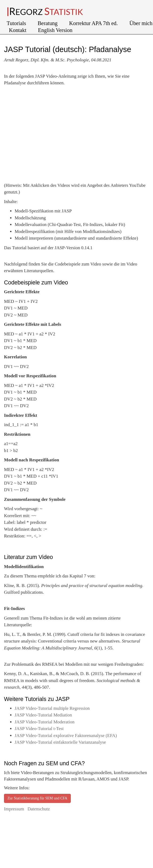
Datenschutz (39, 809)
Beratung (48, 23)
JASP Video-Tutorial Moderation (45, 722)
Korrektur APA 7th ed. (94, 23)
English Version (55, 30)
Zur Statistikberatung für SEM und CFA (37, 798)
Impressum (15, 809)
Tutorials (17, 23)
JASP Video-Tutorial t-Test (39, 729)
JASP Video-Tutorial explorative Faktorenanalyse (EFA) (66, 736)
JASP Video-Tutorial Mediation (43, 715)
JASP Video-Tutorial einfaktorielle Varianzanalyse (60, 742)
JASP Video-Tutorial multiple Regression (52, 708)
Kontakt (18, 30)
